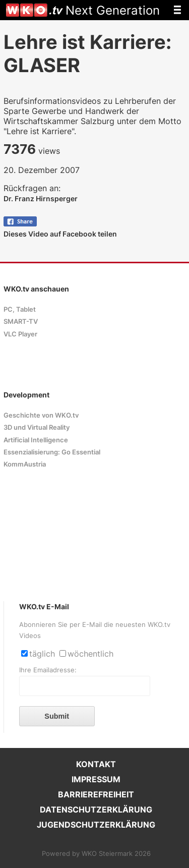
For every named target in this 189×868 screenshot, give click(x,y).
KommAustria (25, 464)
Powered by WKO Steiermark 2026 (96, 854)
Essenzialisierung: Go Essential (52, 452)
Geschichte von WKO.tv (41, 415)
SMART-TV (21, 322)
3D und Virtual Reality (37, 427)
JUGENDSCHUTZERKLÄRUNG (96, 825)
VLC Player (20, 334)
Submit (57, 716)
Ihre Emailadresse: (48, 670)
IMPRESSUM (96, 779)
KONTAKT (96, 764)
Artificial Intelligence (36, 440)
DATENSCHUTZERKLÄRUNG (96, 809)
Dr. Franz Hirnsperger (41, 198)
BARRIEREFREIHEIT (96, 794)
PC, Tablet (20, 309)
